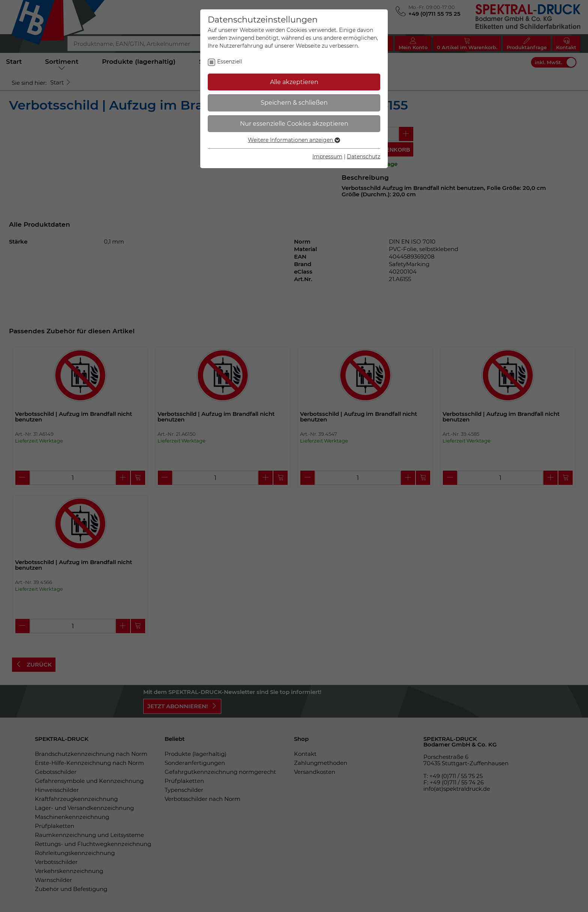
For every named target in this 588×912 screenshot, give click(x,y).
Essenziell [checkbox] (230, 62)
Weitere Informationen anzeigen (294, 140)
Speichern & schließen (294, 103)
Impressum (327, 157)
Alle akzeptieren (294, 82)
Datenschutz (364, 157)
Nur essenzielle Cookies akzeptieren (294, 124)
